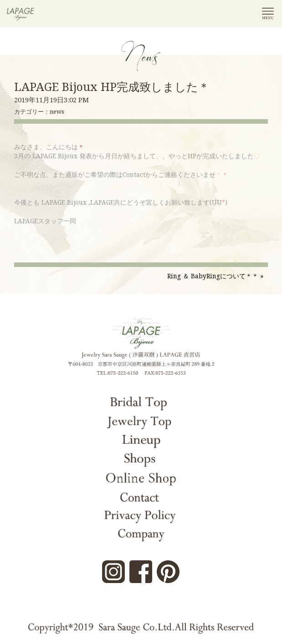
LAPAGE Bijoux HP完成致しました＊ (112, 86)
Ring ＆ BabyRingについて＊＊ (213, 276)
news (57, 111)
